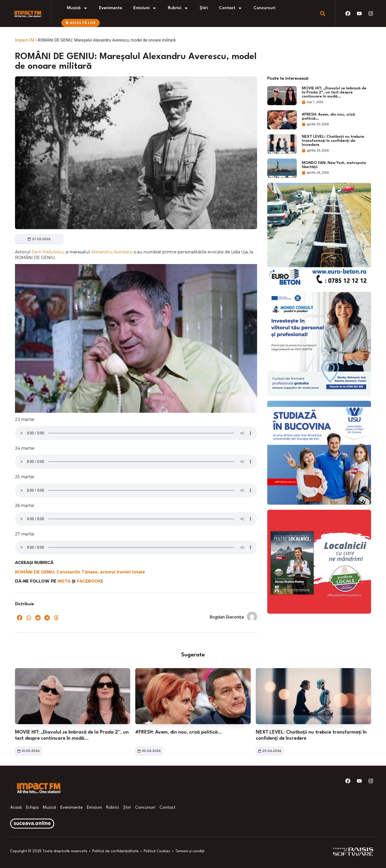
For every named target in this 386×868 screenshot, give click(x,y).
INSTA (65, 581)
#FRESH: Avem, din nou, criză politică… (179, 732)
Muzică (77, 8)
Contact (231, 8)
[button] (20, 618)
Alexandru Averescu (112, 252)
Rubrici (178, 8)
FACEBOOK (89, 581)
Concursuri (264, 8)
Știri (204, 8)
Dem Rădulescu (49, 252)
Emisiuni (145, 8)
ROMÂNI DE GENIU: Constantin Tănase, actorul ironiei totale (80, 572)
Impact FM (25, 40)
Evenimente (110, 8)
